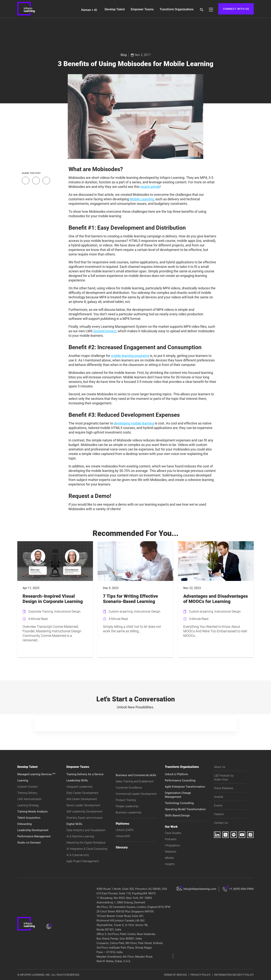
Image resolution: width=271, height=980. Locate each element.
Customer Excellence (129, 788)
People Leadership (127, 806)
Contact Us (221, 823)
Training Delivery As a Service (85, 774)
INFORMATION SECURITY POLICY (234, 975)
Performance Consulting (180, 780)
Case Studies (173, 833)
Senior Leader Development (83, 805)
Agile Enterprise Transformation (185, 787)
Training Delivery (27, 793)
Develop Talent (115, 9)
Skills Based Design (177, 815)
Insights (170, 864)
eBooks (169, 858)
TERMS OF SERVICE (175, 975)
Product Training (126, 800)
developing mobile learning (134, 423)
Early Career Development (82, 793)
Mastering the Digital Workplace (86, 843)
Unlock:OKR (123, 836)
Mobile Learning (142, 199)
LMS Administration (29, 799)
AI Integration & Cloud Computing (87, 849)
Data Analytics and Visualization (86, 830)
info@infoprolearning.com (200, 889)
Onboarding (24, 824)
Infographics (172, 845)
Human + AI (89, 10)
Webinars (171, 852)
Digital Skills (74, 824)
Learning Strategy (28, 805)
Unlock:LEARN (125, 830)
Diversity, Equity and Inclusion (84, 818)
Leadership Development (33, 830)
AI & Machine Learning (80, 836)
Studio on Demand (29, 843)
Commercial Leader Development (136, 794)
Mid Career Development (82, 799)
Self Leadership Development (84, 812)
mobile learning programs (130, 356)
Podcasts (171, 839)
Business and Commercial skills (136, 775)
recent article (150, 187)
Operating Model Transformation (185, 809)
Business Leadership (129, 812)
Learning (23, 780)
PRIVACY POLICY (201, 975)
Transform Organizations (177, 9)
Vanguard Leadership (79, 787)
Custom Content (27, 787)
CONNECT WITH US (236, 9)
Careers (219, 814)
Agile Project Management (83, 861)
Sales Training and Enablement (135, 781)
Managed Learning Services (36, 774)
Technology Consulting (179, 803)
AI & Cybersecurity (78, 855)
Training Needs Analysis (32, 812)
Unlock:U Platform (176, 774)
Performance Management (34, 836)
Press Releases (224, 788)
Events (218, 805)
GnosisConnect (105, 331)
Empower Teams (142, 9)
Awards (219, 797)
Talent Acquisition (29, 818)
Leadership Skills (77, 780)
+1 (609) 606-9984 (241, 889)
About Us (220, 767)
